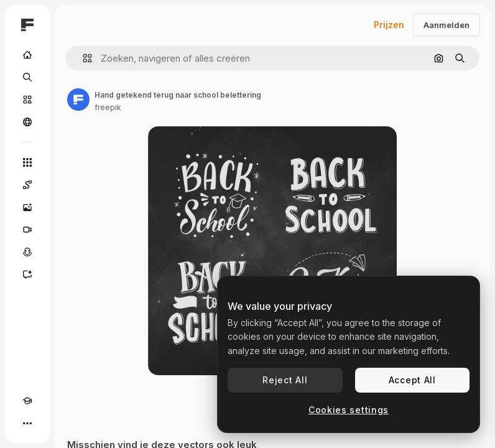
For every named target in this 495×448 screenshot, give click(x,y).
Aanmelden (446, 25)
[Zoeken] (27, 77)
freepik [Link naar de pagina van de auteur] (108, 107)
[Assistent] (27, 274)
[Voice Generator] (27, 252)
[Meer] (27, 423)
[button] (82, 58)
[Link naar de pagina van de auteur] (78, 100)
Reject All (285, 380)
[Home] (27, 55)
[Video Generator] (27, 230)
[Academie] (27, 401)
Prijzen (389, 25)
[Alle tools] (27, 162)
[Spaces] (27, 185)
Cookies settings (349, 410)
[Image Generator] (27, 207)
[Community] (27, 122)
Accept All (412, 380)
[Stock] (27, 100)
